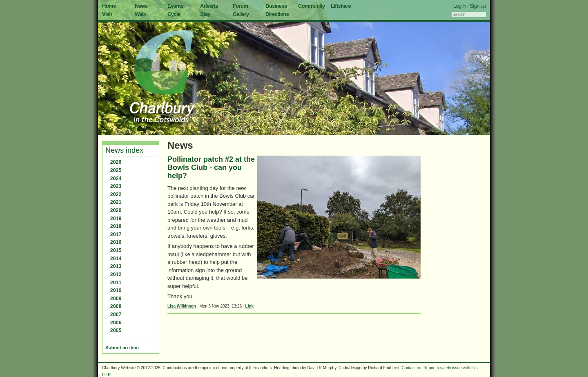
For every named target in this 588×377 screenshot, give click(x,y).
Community (312, 6)
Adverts (209, 6)
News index (124, 150)
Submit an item (122, 348)
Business (276, 6)
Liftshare (341, 6)
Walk (140, 14)
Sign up (478, 6)
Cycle (174, 14)
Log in (460, 6)
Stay (205, 14)
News (141, 6)
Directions (277, 14)
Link (250, 306)
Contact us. (412, 368)
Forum (240, 6)
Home (109, 6)
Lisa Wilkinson (182, 306)
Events (175, 6)
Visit (107, 14)
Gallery (241, 14)
